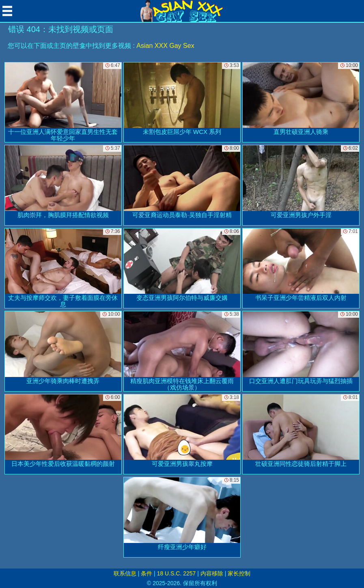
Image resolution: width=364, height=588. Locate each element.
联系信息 (125, 573)
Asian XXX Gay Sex (165, 46)
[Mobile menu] (7, 11)
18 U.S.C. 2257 (177, 573)
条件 (146, 573)
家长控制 (239, 573)
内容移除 (212, 573)
